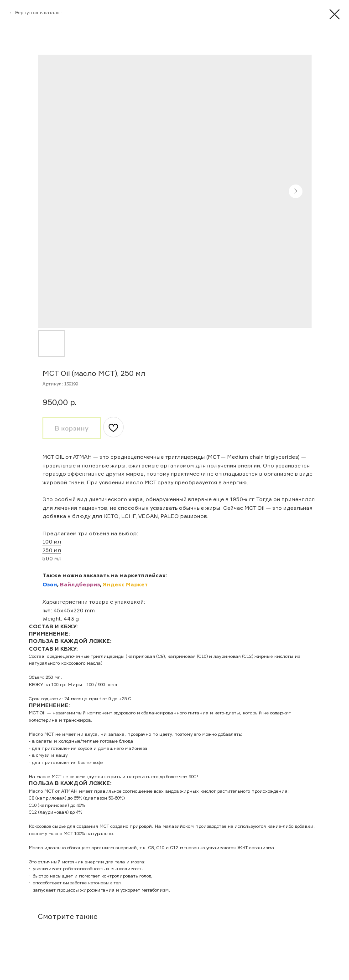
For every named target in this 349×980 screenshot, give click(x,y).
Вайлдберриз (80, 585)
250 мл (52, 550)
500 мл (52, 558)
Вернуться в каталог (38, 12)
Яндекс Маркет (125, 585)
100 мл (52, 541)
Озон (50, 585)
